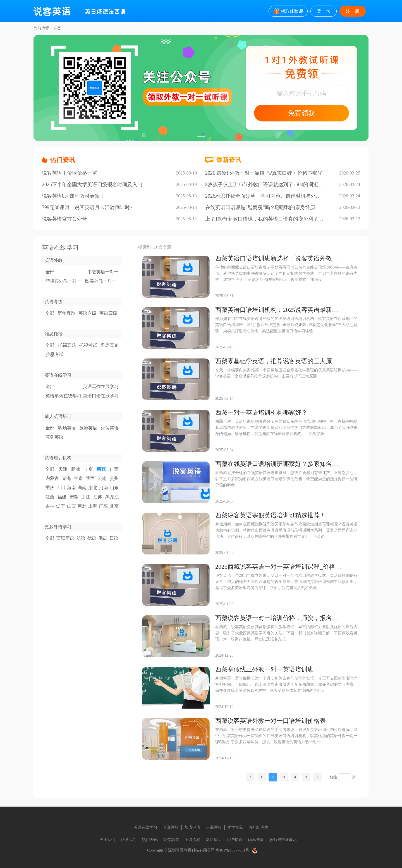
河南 (104, 488)
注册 (355, 11)
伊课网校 (214, 827)
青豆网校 (171, 827)
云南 (102, 478)
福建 (62, 497)
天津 (63, 469)
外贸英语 (110, 428)
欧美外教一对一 (101, 281)
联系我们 (129, 840)
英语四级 (108, 313)
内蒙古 (52, 478)
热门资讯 (150, 840)
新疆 (76, 469)
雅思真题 (110, 345)
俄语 (103, 538)
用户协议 (235, 840)
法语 (81, 538)
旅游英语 (88, 428)
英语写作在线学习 (101, 387)
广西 (114, 469)
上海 (93, 506)
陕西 (90, 478)
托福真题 (67, 345)
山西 (71, 506)
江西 (50, 497)
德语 (92, 538)
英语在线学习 (145, 827)
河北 (82, 506)
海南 (71, 488)
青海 (66, 478)
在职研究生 (259, 827)
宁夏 (88, 469)
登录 (326, 11)
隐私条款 (256, 840)
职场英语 (67, 428)
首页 (57, 28)
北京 (114, 506)
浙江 (86, 497)
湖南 (82, 488)
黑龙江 (112, 497)
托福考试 (88, 345)
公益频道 (171, 840)
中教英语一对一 (103, 272)
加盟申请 (192, 827)
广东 (103, 506)
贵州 (114, 478)
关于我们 (107, 840)
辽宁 (61, 506)
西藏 (101, 469)
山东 (114, 488)
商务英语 (54, 437)
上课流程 (192, 840)
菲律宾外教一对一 (63, 281)
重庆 (50, 488)
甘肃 (78, 478)
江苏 (98, 497)
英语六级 (87, 313)
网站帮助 (214, 840)
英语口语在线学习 (101, 396)
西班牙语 (65, 538)
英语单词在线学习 (63, 396)
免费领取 (301, 113)
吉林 (50, 506)
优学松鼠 (235, 827)
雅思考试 (54, 354)
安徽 (74, 497)
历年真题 (66, 313)
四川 (61, 488)
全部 (50, 272)
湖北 (93, 488)
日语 (114, 538)
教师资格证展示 (283, 840)
